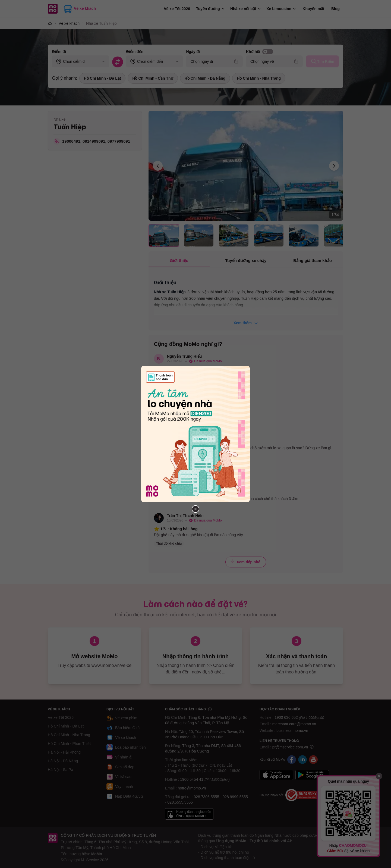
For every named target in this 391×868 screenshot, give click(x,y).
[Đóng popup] (195, 509)
